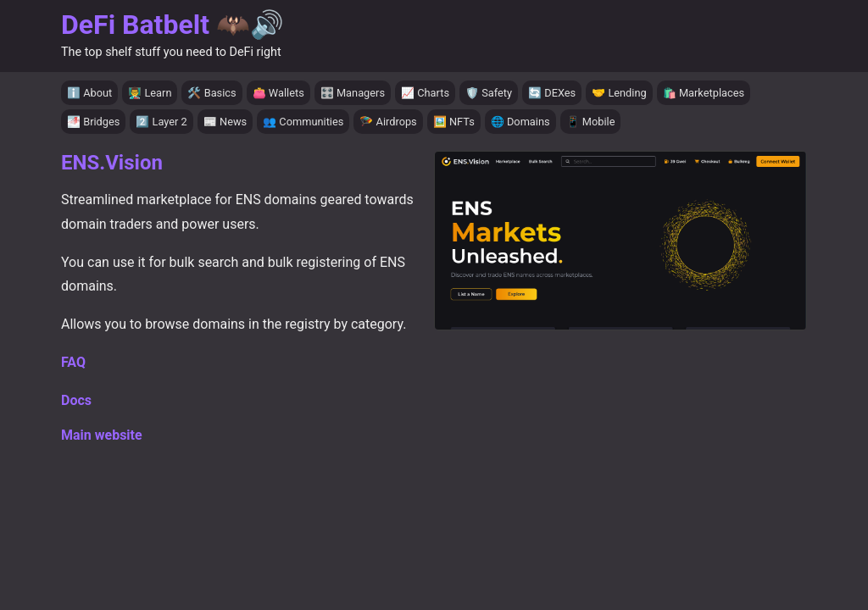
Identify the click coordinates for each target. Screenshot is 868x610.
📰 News (225, 122)
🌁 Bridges (93, 122)
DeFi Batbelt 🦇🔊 (172, 25)
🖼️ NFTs (454, 122)
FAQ (73, 362)
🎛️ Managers (353, 93)
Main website (102, 435)
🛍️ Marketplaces (704, 93)
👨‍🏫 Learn (150, 93)
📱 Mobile (591, 122)
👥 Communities (303, 122)
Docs (76, 400)
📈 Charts (425, 93)
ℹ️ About (89, 93)
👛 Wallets (278, 93)
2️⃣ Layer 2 (161, 122)
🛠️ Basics (211, 93)
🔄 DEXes (552, 93)
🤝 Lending (619, 93)
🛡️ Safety (489, 93)
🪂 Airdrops (388, 122)
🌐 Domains (520, 122)
